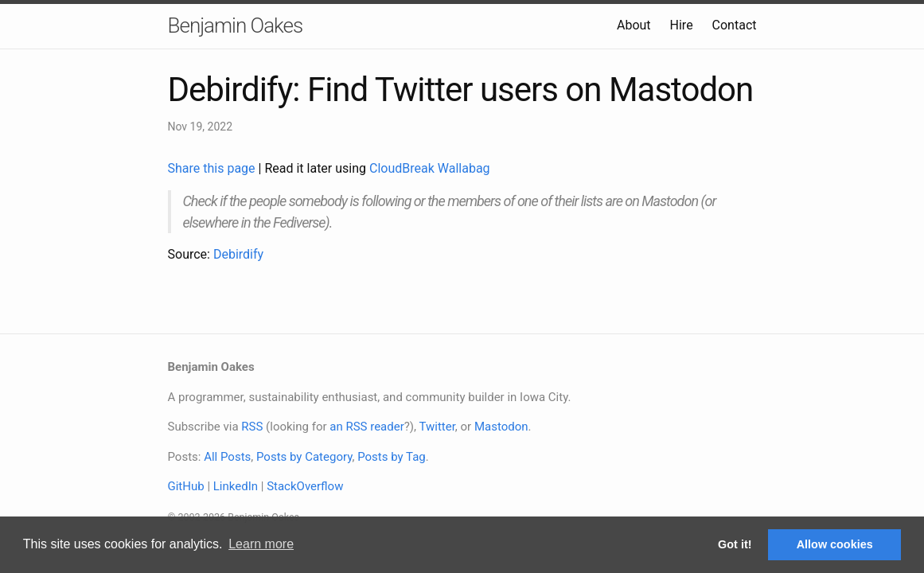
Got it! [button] (735, 544)
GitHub (186, 486)
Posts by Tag (392, 457)
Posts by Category (304, 457)
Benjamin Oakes (236, 25)
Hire (682, 25)
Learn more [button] (261, 544)
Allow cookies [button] (835, 544)
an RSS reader (367, 427)
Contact (735, 25)
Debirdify (238, 254)
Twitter (437, 427)
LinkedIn (236, 486)
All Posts (227, 457)
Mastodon (501, 427)
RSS (252, 427)
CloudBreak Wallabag (430, 168)
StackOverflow (305, 486)
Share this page (213, 168)
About (634, 25)
